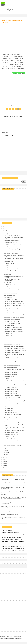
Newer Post (5, 125)
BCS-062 (8, 536)
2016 (4, 466)
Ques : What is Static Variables (10, 243)
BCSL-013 (22, 536)
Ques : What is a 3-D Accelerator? (11, 253)
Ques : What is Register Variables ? (11, 241)
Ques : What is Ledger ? (9, 408)
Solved (8, 550)
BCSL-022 (8, 538)
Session (3, 550)
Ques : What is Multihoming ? (10, 439)
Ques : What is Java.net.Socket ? (10, 367)
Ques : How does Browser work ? (11, 272)
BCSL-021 (3, 538)
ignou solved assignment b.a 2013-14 (10, 514)
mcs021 (17, 545)
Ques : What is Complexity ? (10, 285)
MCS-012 (16, 541)
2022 (4, 231)
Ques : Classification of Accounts (11, 413)
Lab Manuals (18, 540)
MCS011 (13, 543)
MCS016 (12, 545)
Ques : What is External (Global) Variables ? (13, 245)
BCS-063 (13, 536)
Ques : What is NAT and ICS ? (10, 313)
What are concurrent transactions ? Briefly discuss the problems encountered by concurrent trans (13, 498)
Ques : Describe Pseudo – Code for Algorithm (14, 304)
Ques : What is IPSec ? (8, 311)
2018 (4, 462)
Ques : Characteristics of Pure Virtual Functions (14, 338)
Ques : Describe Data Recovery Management (14, 309)
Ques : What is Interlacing (9, 295)
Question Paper (19, 548)
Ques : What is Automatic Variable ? (11, 247)
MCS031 (8, 547)
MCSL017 (13, 548)
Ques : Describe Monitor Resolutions (12, 251)
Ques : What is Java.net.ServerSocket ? (12, 365)
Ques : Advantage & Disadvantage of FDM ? (13, 328)
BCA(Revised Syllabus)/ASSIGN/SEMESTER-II (10, 534)
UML (19, 550)
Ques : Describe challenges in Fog (11, 433)
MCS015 (8, 545)
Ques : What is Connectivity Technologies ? (13, 445)
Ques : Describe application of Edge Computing (14, 431)
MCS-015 (3, 543)
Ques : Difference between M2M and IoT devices (14, 443)
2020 (4, 459)
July (5, 232)
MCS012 (18, 543)
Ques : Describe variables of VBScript (12, 323)
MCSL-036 (8, 548)
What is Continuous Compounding (11, 422)
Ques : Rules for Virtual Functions (11, 342)
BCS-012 (3, 536)
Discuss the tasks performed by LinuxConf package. (13, 511)
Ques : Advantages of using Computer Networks (14, 270)
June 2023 (12, 540)
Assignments (8, 531)
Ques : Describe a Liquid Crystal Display (12, 249)
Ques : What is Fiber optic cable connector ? (13, 332)
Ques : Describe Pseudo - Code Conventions (13, 301)
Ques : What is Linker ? (9, 264)
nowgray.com (18, 638)
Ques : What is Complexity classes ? (11, 287)
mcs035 (3, 548)
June (5, 234)
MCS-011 (10, 541)
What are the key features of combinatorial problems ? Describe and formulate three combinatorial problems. (13, 493)
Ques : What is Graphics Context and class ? (13, 363)
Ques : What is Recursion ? (9, 377)
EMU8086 (18, 538)
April (5, 450)
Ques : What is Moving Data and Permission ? (14, 315)
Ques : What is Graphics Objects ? (11, 361)
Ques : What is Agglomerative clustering (13, 396)
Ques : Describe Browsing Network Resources (14, 317)
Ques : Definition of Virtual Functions (12, 344)
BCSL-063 (13, 538)
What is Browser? (7, 274)
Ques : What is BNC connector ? (10, 334)
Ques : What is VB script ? (9, 326)
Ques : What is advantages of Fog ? (11, 435)
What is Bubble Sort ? (8, 283)
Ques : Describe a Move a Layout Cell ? (12, 235)
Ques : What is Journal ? (9, 411)
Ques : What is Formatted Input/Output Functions (15, 350)
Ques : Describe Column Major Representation (14, 289)
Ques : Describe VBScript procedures (12, 319)
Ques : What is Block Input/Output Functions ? (14, 348)
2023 (4, 228)
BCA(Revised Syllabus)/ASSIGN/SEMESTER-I (10, 532)
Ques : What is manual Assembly (11, 266)
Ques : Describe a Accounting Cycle (11, 403)
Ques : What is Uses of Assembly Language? (13, 268)
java (7, 540)
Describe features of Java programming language (13, 480)
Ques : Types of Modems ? (9, 291)
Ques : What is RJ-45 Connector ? (11, 336)
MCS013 (22, 543)
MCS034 (21, 547)
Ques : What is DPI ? (8, 297)
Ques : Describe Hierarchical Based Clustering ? (14, 401)
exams (3, 540)
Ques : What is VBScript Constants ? (11, 321)
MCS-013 (21, 541)
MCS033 (17, 547)
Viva (22, 550)
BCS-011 (22, 534)
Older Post (22, 125)
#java (3, 531)
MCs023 (21, 545)
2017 (4, 464)
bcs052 (17, 536)
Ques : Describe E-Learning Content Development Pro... (12, 280)
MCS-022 (8, 543)
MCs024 (3, 547)
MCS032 (12, 547)
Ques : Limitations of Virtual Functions (12, 340)
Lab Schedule (4, 541)
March (5, 452)
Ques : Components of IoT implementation (13, 441)
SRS (12, 550)
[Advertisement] (13, 37)
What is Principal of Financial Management (13, 418)
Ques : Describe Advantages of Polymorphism (14, 346)
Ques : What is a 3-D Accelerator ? (11, 299)
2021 (4, 457)
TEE (16, 550)
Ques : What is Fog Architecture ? (11, 437)
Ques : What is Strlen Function (10, 373)
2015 (4, 468)
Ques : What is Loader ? (9, 262)
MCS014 (3, 545)
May (5, 448)
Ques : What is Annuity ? (9, 420)
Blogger (16, 557)
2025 (4, 226)
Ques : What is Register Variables (11, 387)
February (6, 454)
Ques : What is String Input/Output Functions (14, 352)
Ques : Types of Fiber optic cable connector (13, 330)
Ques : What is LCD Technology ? (11, 293)
